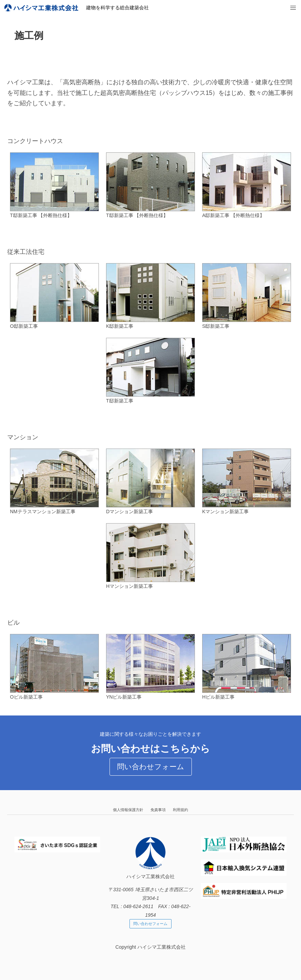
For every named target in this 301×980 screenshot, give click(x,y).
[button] (293, 8)
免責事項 (158, 810)
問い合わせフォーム (151, 767)
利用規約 (180, 810)
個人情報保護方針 (128, 810)
